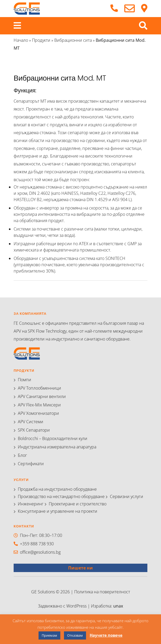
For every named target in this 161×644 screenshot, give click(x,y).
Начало (21, 40)
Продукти (41, 40)
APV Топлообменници (39, 388)
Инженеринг (31, 504)
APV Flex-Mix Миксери (39, 405)
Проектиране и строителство (78, 504)
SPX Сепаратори (34, 430)
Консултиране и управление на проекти (58, 511)
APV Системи (31, 422)
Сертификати (31, 464)
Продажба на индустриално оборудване (57, 489)
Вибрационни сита (73, 40)
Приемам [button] (49, 635)
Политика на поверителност (102, 592)
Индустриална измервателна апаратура (57, 447)
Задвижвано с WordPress (63, 606)
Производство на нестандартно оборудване (61, 496)
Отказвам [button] (75, 635)
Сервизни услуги (127, 496)
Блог (22, 455)
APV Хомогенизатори (38, 413)
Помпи (25, 380)
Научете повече (106, 635)
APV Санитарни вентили (42, 396)
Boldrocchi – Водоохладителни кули (53, 438)
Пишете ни (80, 568)
